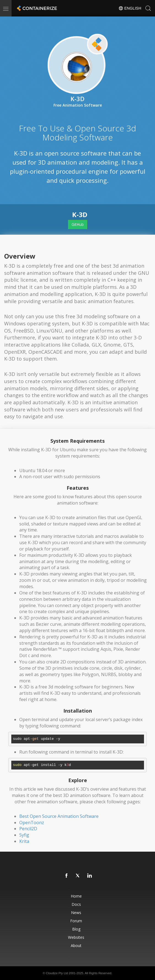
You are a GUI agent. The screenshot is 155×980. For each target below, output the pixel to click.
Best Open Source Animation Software (59, 816)
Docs (76, 904)
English (130, 8)
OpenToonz (32, 823)
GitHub (78, 224)
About (76, 946)
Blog (76, 929)
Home (76, 896)
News (76, 913)
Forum (76, 921)
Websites (76, 937)
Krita (24, 841)
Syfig (24, 835)
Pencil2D (28, 829)
